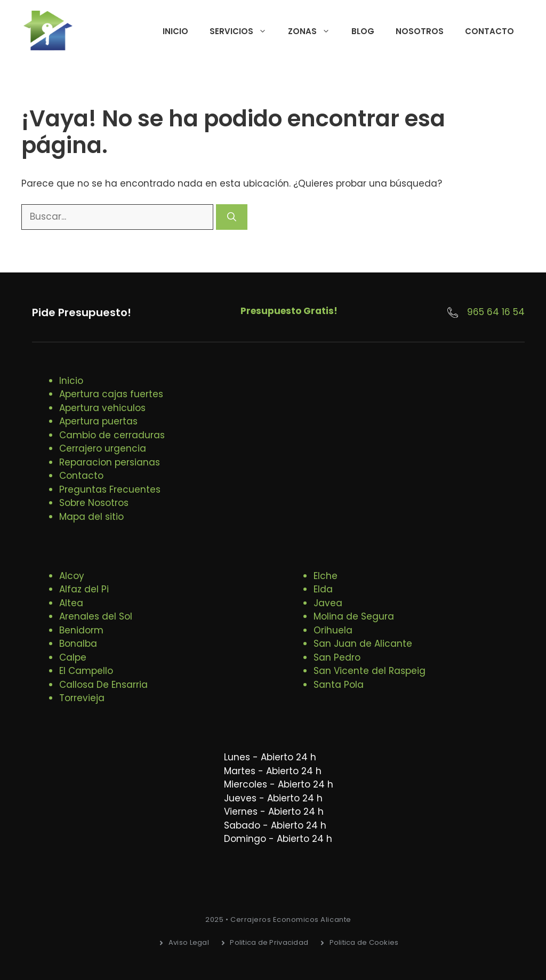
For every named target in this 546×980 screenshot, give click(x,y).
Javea (328, 603)
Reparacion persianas (110, 462)
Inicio (175, 31)
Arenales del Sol (96, 616)
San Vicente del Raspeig (370, 671)
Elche (326, 576)
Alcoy (72, 576)
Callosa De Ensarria (103, 685)
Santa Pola (339, 685)
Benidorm (81, 630)
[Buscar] (232, 217)
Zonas (314, 31)
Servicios (243, 31)
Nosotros (420, 31)
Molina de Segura (354, 616)
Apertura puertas (98, 421)
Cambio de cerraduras (112, 435)
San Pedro (337, 657)
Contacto (489, 31)
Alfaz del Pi (84, 589)
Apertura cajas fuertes (111, 394)
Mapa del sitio (91, 517)
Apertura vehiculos (102, 408)
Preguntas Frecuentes (110, 489)
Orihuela (333, 630)
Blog (363, 31)
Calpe (73, 657)
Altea (71, 603)
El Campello (86, 671)
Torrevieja (82, 698)
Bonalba (78, 644)
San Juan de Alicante (363, 644)
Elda (323, 589)
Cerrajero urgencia (103, 448)
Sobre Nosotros (94, 503)
